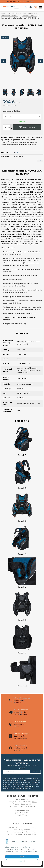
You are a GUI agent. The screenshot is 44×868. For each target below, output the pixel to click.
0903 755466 (30, 2)
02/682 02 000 (18, 807)
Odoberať (35, 772)
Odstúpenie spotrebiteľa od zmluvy (22, 834)
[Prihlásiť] (31, 7)
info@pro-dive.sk (15, 2)
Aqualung (17, 152)
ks (9, 127)
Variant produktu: (11, 111)
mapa (34, 802)
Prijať (22, 857)
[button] (26, 7)
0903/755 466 (30, 807)
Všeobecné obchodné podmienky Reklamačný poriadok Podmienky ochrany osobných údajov (22, 830)
